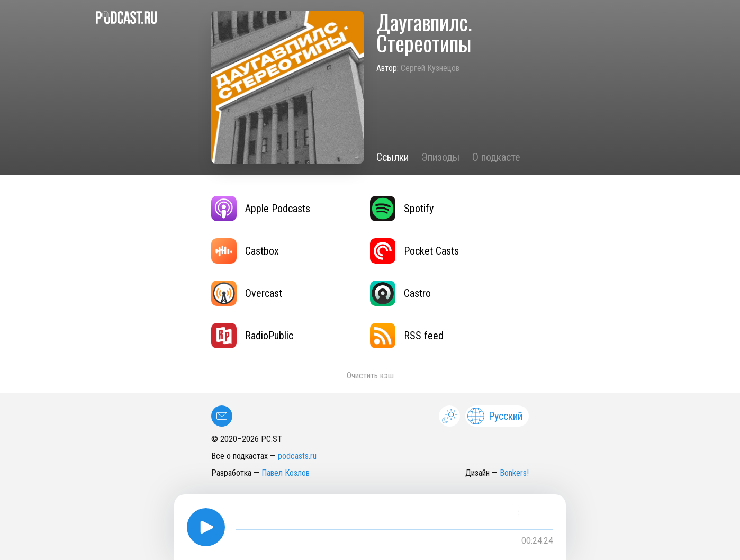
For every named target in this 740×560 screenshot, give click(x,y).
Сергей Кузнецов (430, 68)
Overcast (247, 293)
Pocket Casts (414, 251)
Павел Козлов (286, 473)
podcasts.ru (297, 456)
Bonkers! (514, 473)
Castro (400, 293)
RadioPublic (252, 336)
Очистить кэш (370, 376)
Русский (495, 416)
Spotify (402, 209)
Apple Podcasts (261, 209)
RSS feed (407, 336)
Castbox (245, 251)
